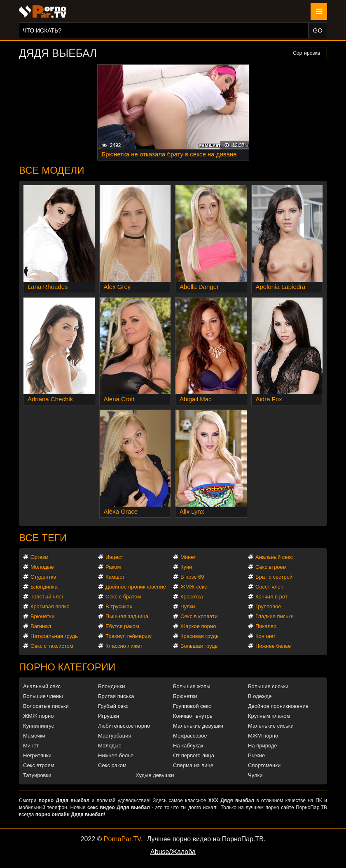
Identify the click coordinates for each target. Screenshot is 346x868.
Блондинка (44, 587)
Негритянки (37, 755)
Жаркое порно (198, 626)
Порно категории (67, 667)
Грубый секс (113, 706)
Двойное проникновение (136, 587)
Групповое (268, 606)
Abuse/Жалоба (173, 852)
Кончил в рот (271, 597)
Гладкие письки (275, 616)
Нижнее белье (273, 646)
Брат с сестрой (274, 577)
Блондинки (112, 686)
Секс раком (112, 765)
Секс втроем (271, 567)
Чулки (188, 606)
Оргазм (40, 557)
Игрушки (109, 716)
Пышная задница (127, 616)
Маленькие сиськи (271, 726)
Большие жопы (192, 686)
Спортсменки (264, 765)
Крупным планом (269, 716)
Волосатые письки (46, 706)
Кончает (265, 636)
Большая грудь (199, 646)
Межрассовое (190, 736)
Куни (186, 567)
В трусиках (119, 606)
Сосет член (269, 587)
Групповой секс (192, 706)
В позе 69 (192, 577)
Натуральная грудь (54, 636)
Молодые (42, 567)
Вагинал (41, 626)
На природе (263, 746)
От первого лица (194, 755)
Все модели (52, 170)
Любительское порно (124, 726)
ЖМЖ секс (194, 587)
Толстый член (48, 597)
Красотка (192, 597)
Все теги (43, 538)
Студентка (43, 577)
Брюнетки (42, 616)
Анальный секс (274, 557)
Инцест (115, 557)
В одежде (260, 696)
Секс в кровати (199, 616)
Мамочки (34, 736)
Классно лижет (124, 646)
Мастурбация (115, 736)
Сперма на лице (193, 765)
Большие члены (43, 696)
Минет (188, 557)
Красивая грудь (200, 636)
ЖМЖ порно (38, 716)
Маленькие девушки (198, 726)
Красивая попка (50, 606)
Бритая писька (116, 696)
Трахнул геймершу (129, 636)
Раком (113, 567)
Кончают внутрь (193, 716)
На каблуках (188, 746)
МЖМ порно (263, 736)
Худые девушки (155, 775)
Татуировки (37, 775)
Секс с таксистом (52, 646)
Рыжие (256, 755)
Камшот (115, 577)
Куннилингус (39, 726)
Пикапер (266, 626)
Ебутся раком (122, 626)
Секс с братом (123, 597)
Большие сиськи (268, 686)
